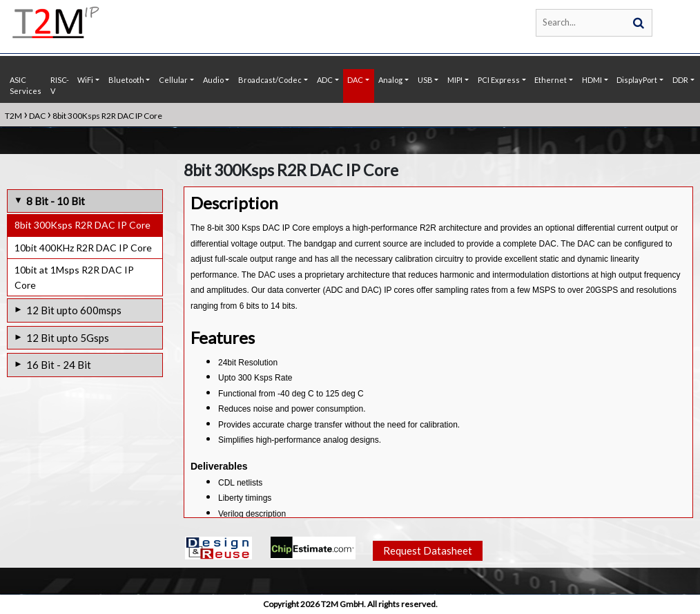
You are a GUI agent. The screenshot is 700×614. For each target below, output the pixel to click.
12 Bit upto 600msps (74, 310)
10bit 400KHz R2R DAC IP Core (83, 248)
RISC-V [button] (60, 86)
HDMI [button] (592, 80)
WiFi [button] (85, 80)
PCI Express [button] (499, 80)
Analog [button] (390, 80)
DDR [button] (680, 80)
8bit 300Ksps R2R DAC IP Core (82, 225)
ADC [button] (325, 80)
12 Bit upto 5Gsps (68, 338)
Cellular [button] (173, 80)
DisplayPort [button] (637, 80)
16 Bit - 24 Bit (59, 365)
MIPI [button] (455, 80)
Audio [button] (213, 80)
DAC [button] (355, 80)
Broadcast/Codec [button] (270, 80)
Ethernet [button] (551, 80)
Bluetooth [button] (126, 80)
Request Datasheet (428, 550)
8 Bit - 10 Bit (56, 201)
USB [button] (425, 80)
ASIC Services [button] (26, 86)
